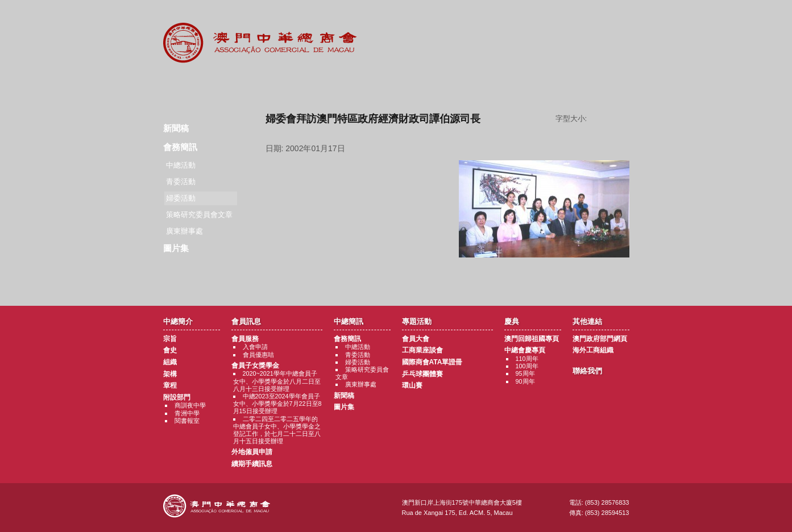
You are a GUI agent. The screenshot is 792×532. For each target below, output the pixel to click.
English (614, 18)
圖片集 (176, 248)
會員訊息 (257, 85)
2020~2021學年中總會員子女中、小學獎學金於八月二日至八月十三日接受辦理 (277, 381)
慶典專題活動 (467, 85)
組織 (170, 362)
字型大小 (612, 119)
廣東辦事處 (184, 231)
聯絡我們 (606, 85)
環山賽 (412, 385)
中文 (583, 18)
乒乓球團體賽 (422, 374)
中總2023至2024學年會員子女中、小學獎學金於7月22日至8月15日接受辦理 (277, 404)
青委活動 (181, 182)
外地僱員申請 (252, 452)
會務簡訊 (180, 147)
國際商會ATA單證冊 (432, 362)
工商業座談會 (422, 350)
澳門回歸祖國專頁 (532, 339)
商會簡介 (187, 85)
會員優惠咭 (258, 355)
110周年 (527, 359)
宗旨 (170, 339)
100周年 (527, 366)
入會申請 (255, 347)
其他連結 (536, 85)
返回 (447, 276)
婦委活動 (358, 362)
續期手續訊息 (252, 464)
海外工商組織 (593, 350)
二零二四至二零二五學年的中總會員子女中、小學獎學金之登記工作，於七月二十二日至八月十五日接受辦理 (277, 430)
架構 (170, 374)
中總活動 (181, 165)
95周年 (525, 373)
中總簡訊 (327, 85)
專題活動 (397, 85)
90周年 (525, 381)
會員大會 (416, 339)
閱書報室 (187, 421)
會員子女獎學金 (255, 365)
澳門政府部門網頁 (600, 339)
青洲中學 (187, 413)
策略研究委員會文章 (199, 215)
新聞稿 (176, 128)
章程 (170, 385)
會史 (170, 350)
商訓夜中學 (190, 405)
